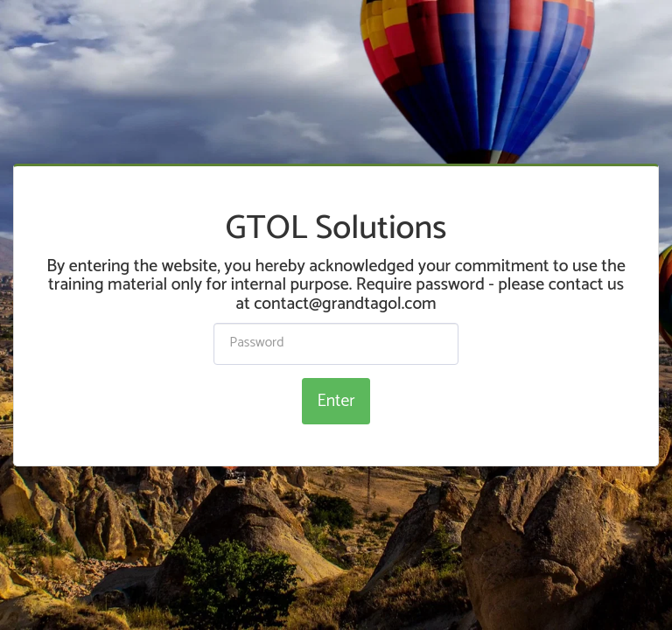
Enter (336, 401)
